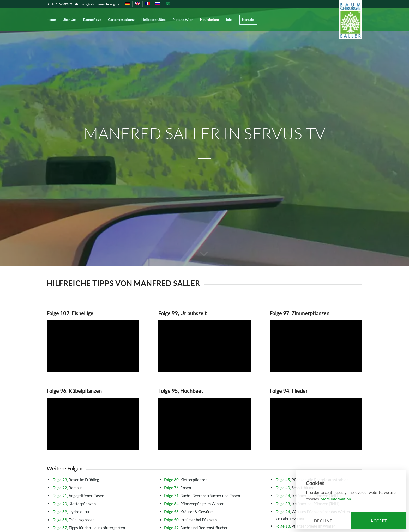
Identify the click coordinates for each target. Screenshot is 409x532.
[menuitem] (127, 4)
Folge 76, (172, 488)
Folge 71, (172, 496)
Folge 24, (283, 512)
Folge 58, (172, 512)
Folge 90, (60, 504)
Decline (323, 521)
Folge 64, (172, 504)
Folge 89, (60, 512)
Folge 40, (283, 488)
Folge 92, (60, 488)
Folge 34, (283, 496)
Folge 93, (60, 480)
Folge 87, (60, 528)
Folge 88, (60, 520)
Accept (379, 521)
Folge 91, (60, 496)
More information (336, 499)
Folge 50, (172, 520)
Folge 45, (283, 480)
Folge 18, (283, 526)
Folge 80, (172, 480)
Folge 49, (172, 528)
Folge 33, (283, 504)
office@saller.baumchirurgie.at (100, 4)
